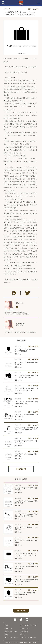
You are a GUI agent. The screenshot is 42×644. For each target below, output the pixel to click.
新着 (6, 625)
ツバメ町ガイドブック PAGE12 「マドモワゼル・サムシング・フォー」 (26, 389)
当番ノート (9, 628)
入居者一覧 (24, 631)
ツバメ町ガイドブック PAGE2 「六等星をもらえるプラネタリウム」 (26, 515)
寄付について (25, 628)
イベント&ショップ (11, 638)
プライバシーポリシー (28, 638)
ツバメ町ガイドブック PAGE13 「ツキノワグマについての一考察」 (26, 376)
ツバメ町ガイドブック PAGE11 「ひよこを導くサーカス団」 (26, 403)
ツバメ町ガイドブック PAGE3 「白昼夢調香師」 (26, 528)
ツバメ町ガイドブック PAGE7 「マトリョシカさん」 (26, 442)
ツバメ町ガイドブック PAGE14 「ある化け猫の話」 (26, 363)
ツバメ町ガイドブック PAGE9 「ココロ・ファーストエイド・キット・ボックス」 (26, 555)
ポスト (23, 635)
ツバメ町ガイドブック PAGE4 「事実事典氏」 (26, 541)
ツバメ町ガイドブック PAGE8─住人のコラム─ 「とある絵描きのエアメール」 (26, 429)
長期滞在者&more (11, 631)
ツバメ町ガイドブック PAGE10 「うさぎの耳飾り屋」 (26, 416)
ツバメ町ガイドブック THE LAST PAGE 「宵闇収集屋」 (25, 350)
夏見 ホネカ (20, 303)
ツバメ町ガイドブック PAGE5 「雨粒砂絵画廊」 (26, 489)
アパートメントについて (29, 625)
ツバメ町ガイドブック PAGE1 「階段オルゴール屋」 (26, 502)
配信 (6, 635)
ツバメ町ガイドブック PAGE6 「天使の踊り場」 (26, 455)
